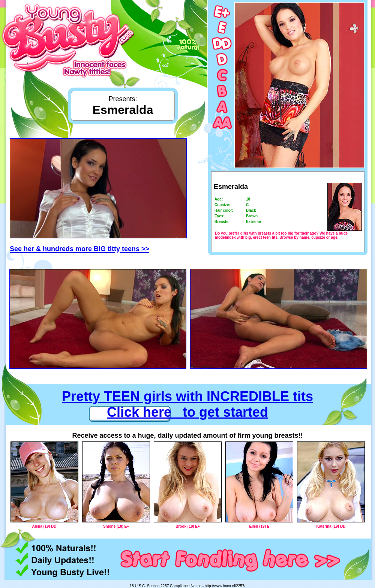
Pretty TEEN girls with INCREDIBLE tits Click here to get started (187, 404)
